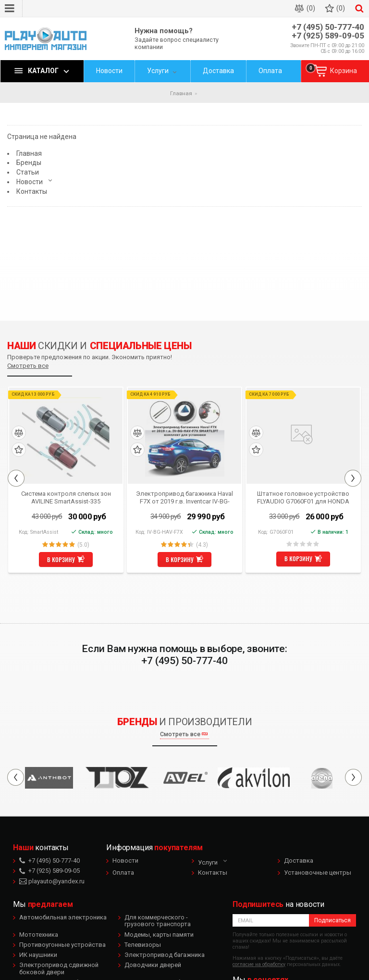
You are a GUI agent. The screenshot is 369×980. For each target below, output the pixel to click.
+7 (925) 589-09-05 (328, 36)
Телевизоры (143, 945)
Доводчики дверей (153, 965)
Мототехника (39, 935)
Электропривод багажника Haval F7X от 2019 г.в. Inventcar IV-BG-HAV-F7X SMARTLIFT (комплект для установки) (184, 497)
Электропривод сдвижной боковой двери (59, 968)
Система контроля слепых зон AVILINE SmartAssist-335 (66, 497)
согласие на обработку (259, 964)
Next (353, 478)
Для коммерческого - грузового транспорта (158, 921)
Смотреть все (28, 366)
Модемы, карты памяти (159, 935)
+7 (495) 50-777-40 (328, 27)
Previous (16, 478)
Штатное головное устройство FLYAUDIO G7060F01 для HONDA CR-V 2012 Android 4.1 (303, 497)
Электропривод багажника (165, 955)
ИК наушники (38, 955)
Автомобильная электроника (63, 917)
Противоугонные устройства (62, 945)
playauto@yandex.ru (52, 881)
